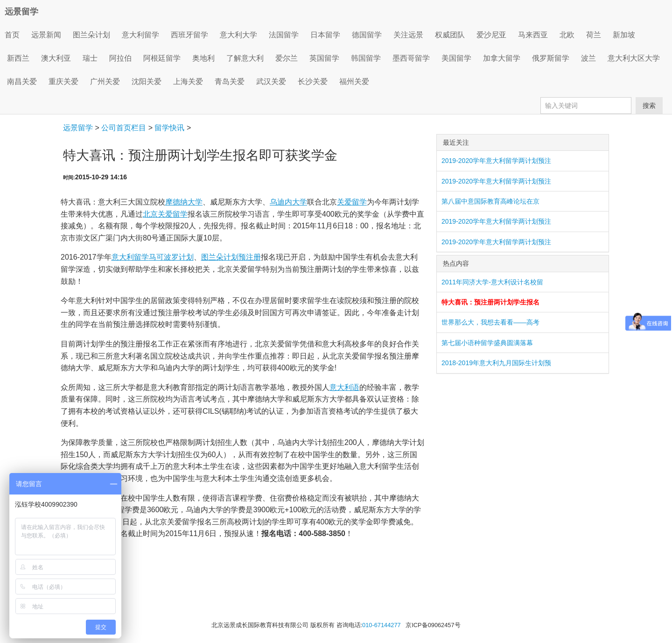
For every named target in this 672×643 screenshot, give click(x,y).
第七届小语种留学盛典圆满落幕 (487, 343)
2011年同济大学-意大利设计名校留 (492, 282)
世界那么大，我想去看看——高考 (490, 322)
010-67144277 (381, 625)
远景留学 (21, 12)
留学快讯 (169, 128)
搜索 (649, 106)
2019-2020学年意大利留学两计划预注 (496, 161)
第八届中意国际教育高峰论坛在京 (490, 201)
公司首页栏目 (124, 128)
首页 (12, 35)
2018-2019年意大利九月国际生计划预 (496, 363)
